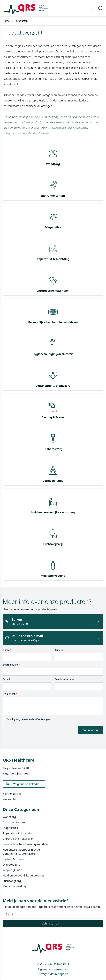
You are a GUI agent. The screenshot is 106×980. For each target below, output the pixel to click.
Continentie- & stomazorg (53, 386)
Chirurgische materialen (53, 291)
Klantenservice (12, 794)
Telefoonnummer (65, 679)
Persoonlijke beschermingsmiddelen (53, 322)
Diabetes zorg (53, 449)
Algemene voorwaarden (53, 969)
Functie (59, 650)
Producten (22, 21)
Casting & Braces (53, 417)
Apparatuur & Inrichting (53, 259)
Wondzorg (53, 164)
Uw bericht (10, 694)
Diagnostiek (53, 227)
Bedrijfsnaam (11, 665)
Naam (7, 650)
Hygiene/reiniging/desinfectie (53, 354)
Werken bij (10, 799)
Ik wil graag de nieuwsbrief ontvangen (29, 719)
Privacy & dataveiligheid (53, 974)
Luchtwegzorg (53, 544)
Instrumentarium (53, 196)
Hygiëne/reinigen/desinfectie (21, 850)
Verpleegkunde (53, 481)
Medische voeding (53, 576)
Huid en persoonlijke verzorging (53, 512)
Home (6, 21)
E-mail (7, 679)
